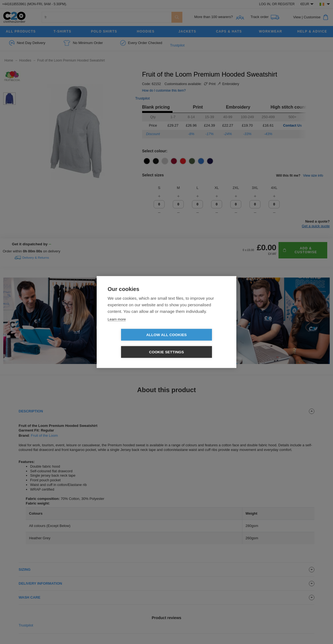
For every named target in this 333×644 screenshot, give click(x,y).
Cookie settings (198, 344)
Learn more (117, 328)
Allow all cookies (135, 344)
